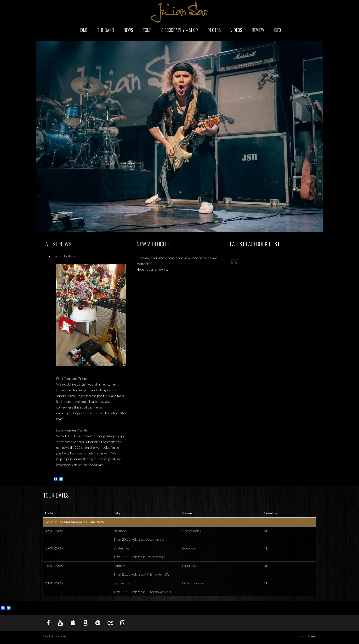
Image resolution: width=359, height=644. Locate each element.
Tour (147, 30)
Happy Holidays (64, 256)
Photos (214, 30)
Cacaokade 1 (155, 539)
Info (277, 30)
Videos (236, 30)
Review (258, 30)
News (128, 30)
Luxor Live (190, 566)
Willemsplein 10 (157, 574)
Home (83, 30)
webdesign (309, 636)
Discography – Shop (179, 30)
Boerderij (189, 548)
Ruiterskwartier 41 (159, 592)
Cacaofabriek (192, 531)
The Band (106, 30)
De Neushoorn (193, 583)
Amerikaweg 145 (157, 557)
